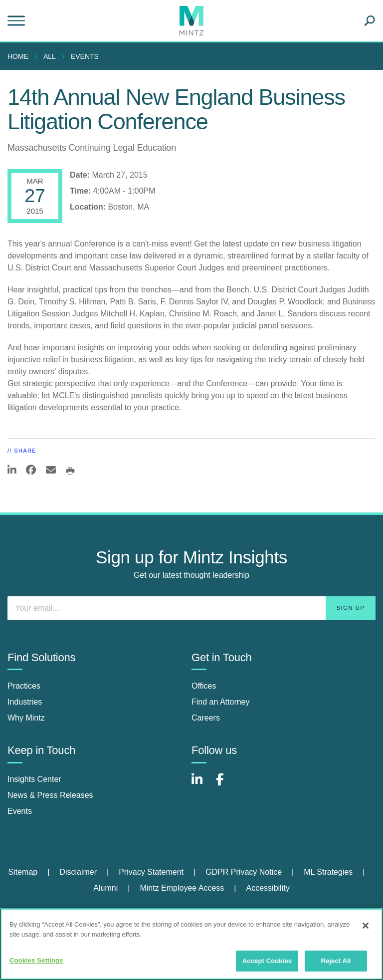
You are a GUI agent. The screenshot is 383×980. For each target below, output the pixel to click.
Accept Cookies (267, 961)
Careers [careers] (206, 718)
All (50, 56)
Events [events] (20, 811)
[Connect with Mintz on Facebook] (226, 785)
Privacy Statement (151, 872)
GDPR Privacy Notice (244, 872)
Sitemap (23, 872)
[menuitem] (20, 56)
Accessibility (268, 888)
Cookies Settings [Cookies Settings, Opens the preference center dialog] (36, 960)
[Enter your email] (191, 608)
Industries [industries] (25, 702)
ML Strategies (328, 872)
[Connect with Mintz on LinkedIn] (201, 785)
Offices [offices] (204, 686)
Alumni (105, 888)
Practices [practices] (24, 686)
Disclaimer (78, 872)
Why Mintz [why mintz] (26, 718)
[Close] (366, 926)
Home (18, 56)
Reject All (336, 961)
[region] (191, 944)
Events (85, 56)
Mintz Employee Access (182, 888)
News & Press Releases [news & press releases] (50, 795)
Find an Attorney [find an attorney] (221, 702)
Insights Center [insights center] (34, 779)
